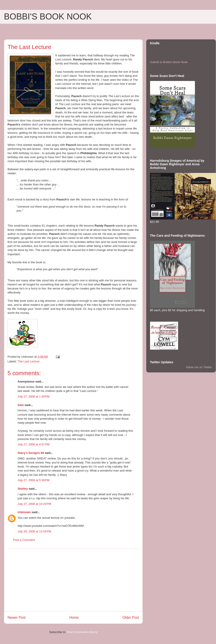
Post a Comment (24, 540)
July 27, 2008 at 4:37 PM (34, 444)
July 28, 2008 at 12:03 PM (34, 531)
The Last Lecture (29, 361)
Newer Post (17, 617)
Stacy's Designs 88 (31, 453)
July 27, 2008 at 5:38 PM (34, 480)
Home (74, 617)
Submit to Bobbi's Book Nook (169, 62)
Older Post (131, 617)
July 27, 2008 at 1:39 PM (34, 396)
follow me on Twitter (199, 367)
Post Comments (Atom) (82, 632)
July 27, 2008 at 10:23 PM (34, 504)
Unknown (24, 512)
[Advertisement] (73, 580)
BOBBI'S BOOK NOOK (48, 17)
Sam (21, 405)
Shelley (23, 489)
